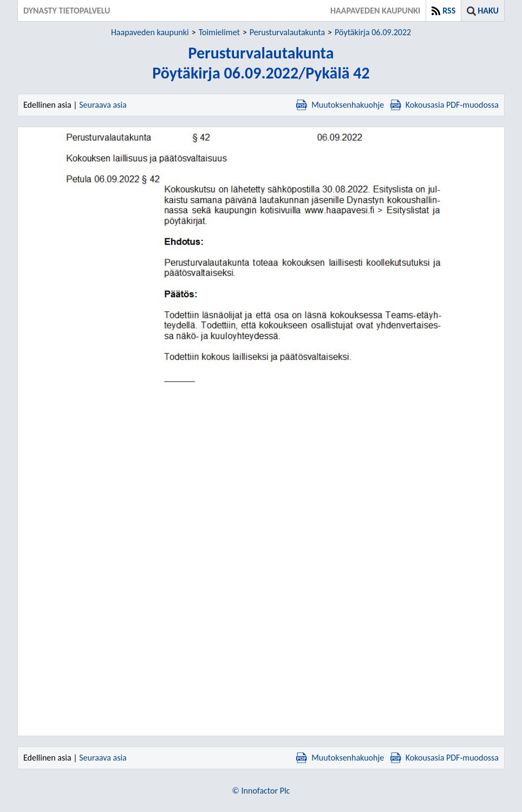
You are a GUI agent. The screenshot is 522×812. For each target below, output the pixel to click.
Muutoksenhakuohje (340, 105)
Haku (488, 11)
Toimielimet (219, 32)
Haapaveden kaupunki (150, 32)
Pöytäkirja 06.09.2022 (373, 32)
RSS (449, 11)
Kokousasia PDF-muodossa (445, 105)
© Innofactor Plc (261, 791)
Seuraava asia (103, 105)
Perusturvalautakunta (287, 32)
